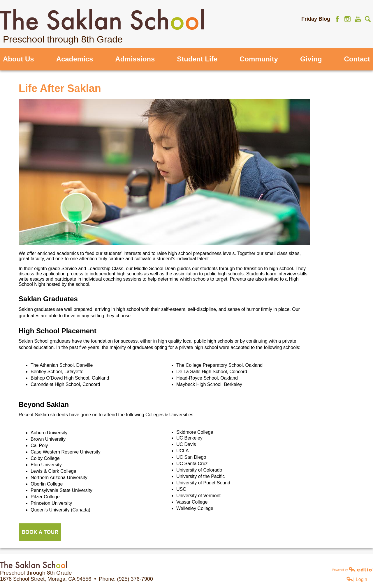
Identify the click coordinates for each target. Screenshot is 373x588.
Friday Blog (316, 19)
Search (368, 19)
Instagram (348, 19)
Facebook (337, 19)
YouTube (358, 19)
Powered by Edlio (353, 569)
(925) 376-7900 (135, 579)
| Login (357, 579)
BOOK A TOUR (40, 532)
